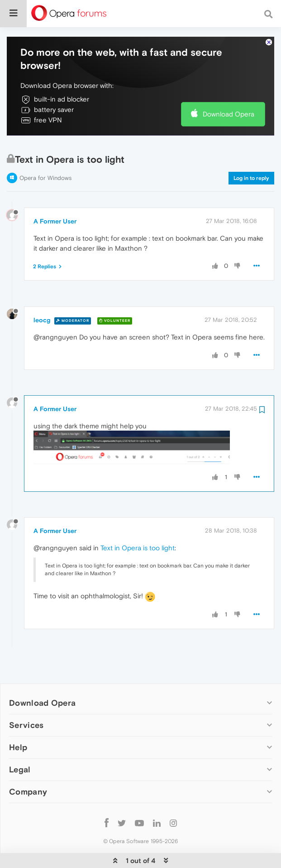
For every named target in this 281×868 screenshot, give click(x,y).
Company (28, 774)
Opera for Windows (45, 160)
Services (26, 707)
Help (18, 729)
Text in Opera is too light (138, 530)
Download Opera (229, 96)
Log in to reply (251, 160)
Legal (20, 752)
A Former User (55, 204)
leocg (42, 302)
